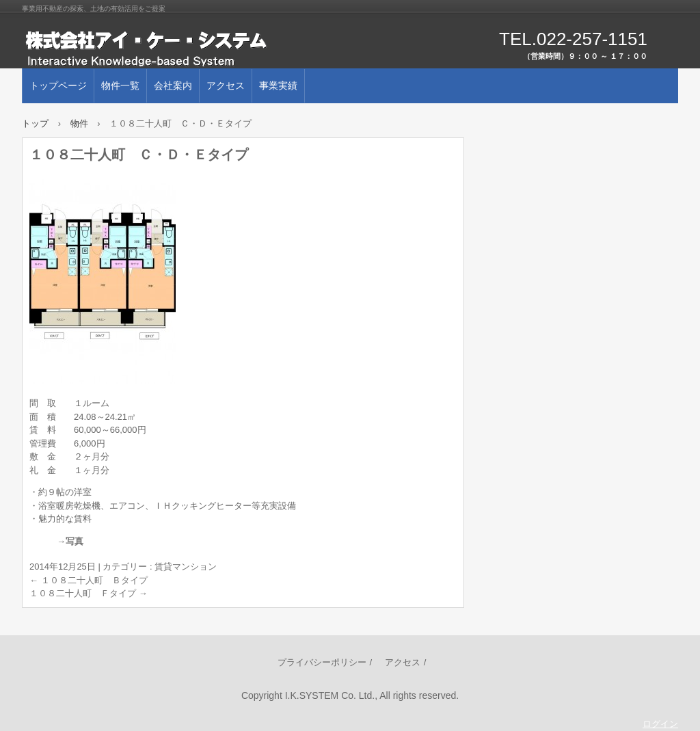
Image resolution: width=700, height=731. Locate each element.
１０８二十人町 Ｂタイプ (89, 580)
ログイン (660, 724)
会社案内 (173, 85)
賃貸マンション (186, 567)
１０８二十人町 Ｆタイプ (89, 593)
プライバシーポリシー (322, 662)
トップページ (58, 85)
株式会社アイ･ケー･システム (179, 48)
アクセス (226, 85)
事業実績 (278, 85)
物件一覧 (120, 85)
